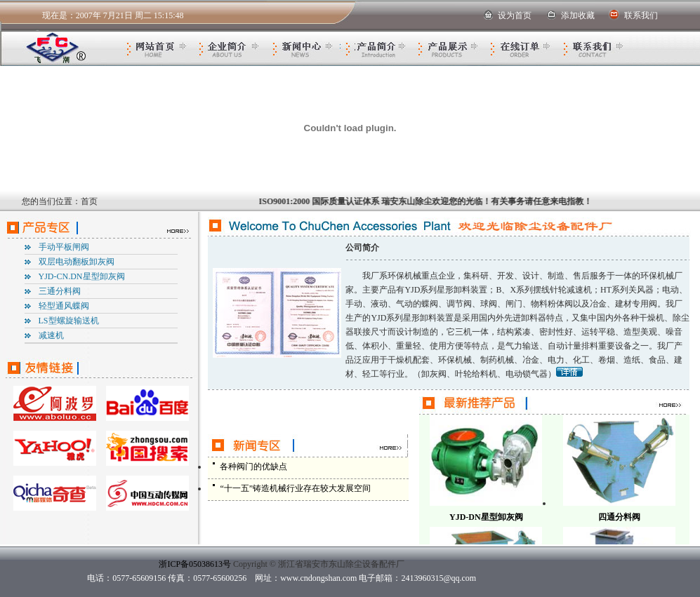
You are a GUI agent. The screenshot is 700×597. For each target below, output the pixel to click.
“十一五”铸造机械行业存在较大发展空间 (295, 488)
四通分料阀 (619, 517)
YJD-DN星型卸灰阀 (486, 517)
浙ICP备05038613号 (195, 564)
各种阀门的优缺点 (253, 467)
